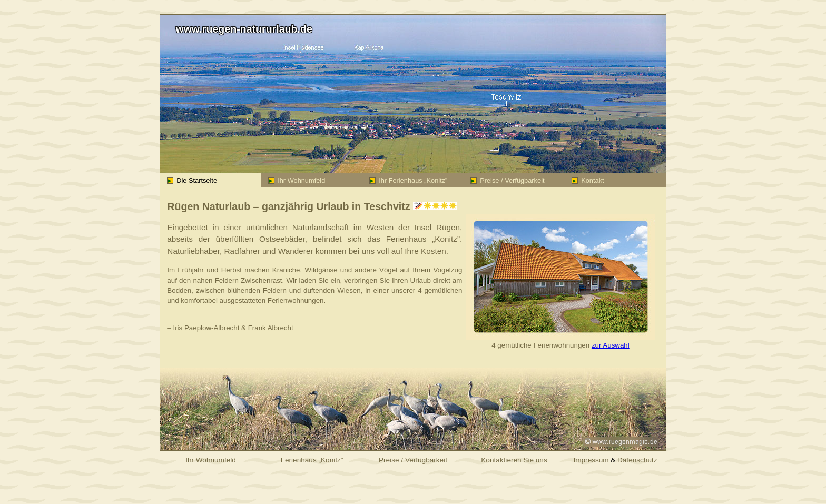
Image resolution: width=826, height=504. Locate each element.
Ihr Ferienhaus (409, 180)
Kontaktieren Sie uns (514, 460)
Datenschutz (637, 460)
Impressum (591, 460)
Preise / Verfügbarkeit (508, 180)
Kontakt (588, 180)
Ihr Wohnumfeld (297, 180)
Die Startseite (192, 180)
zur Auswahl (611, 345)
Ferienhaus (312, 460)
